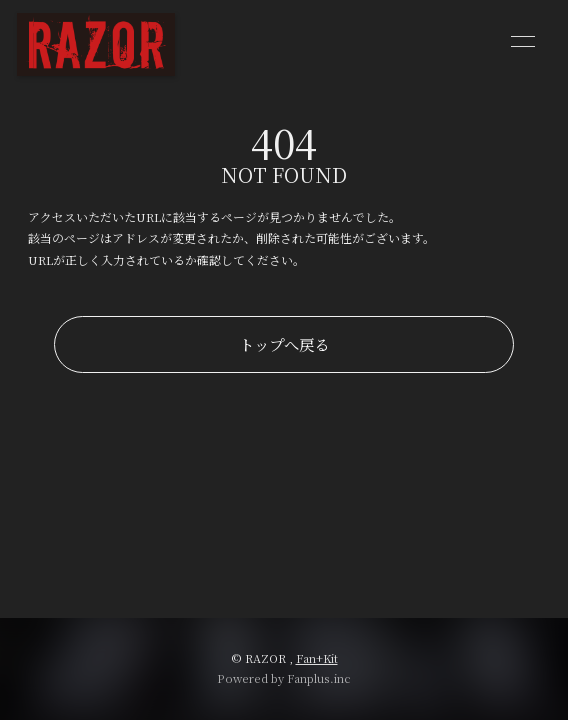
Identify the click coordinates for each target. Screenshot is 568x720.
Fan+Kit (317, 658)
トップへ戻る (284, 344)
